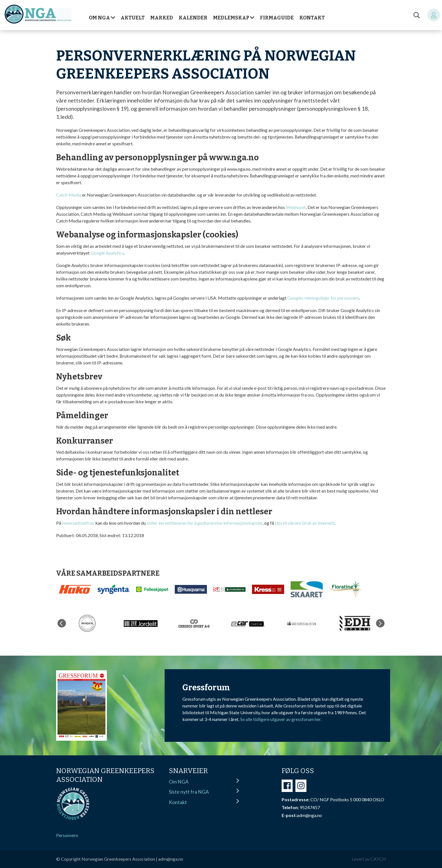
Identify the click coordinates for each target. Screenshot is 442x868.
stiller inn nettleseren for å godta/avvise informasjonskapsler (205, 523)
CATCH (378, 859)
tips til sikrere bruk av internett (305, 523)
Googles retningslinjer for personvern (323, 298)
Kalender (193, 18)
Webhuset (296, 207)
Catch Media (69, 195)
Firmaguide (277, 18)
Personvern (67, 835)
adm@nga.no (171, 859)
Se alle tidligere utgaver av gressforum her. (281, 719)
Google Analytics (107, 253)
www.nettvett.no (78, 523)
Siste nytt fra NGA (204, 792)
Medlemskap (231, 18)
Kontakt (312, 18)
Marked (162, 18)
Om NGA (99, 18)
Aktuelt (133, 18)
